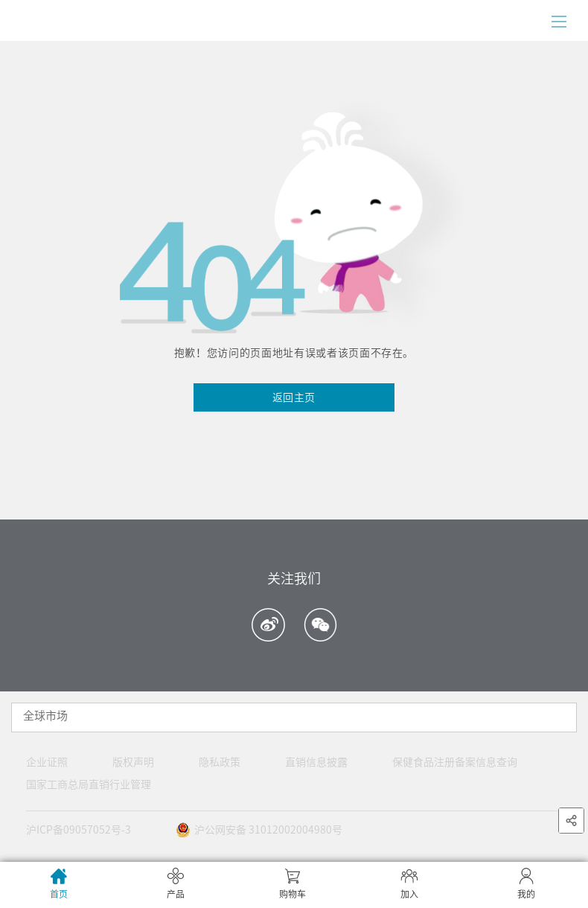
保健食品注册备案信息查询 (455, 762)
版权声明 (133, 762)
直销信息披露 (316, 762)
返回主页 (294, 397)
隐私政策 (220, 762)
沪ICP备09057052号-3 (79, 830)
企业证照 (47, 762)
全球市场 (45, 716)
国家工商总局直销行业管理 (89, 784)
